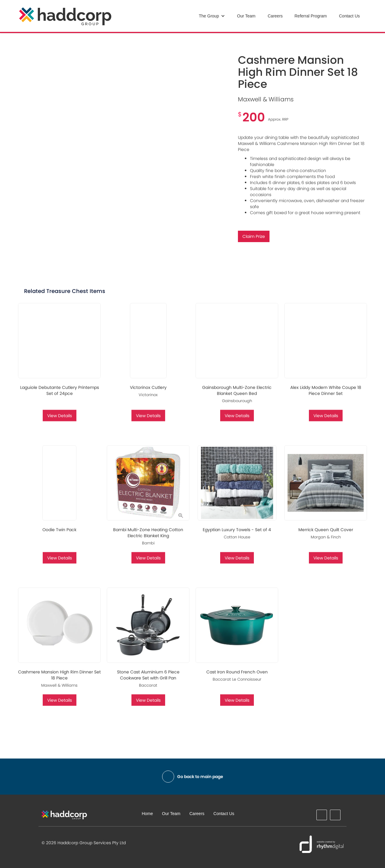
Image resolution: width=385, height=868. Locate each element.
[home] (65, 16)
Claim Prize (254, 236)
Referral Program (311, 16)
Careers (275, 16)
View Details (60, 421)
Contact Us (349, 16)
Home (147, 814)
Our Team (246, 16)
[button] (212, 16)
